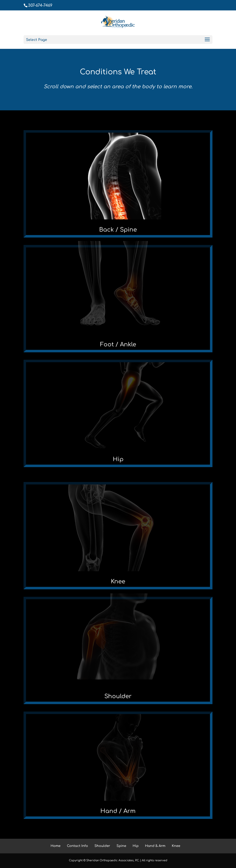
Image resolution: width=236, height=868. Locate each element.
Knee (118, 582)
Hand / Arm (118, 811)
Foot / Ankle (118, 344)
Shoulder (118, 696)
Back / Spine (118, 230)
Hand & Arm (155, 846)
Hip (118, 459)
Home (56, 846)
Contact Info (77, 846)
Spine (121, 846)
